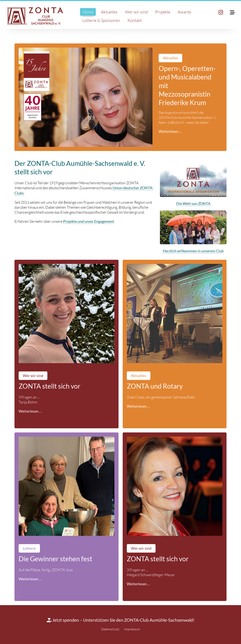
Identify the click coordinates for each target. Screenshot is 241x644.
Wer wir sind (136, 12)
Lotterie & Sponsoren (101, 20)
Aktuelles (109, 12)
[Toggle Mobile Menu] (229, 13)
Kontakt (135, 20)
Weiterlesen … (170, 131)
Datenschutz (110, 629)
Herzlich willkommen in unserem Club (193, 251)
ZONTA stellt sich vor (50, 386)
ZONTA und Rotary (155, 386)
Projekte (163, 12)
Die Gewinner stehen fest (55, 559)
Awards (185, 12)
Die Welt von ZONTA (193, 204)
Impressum (132, 629)
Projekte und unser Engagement (89, 221)
